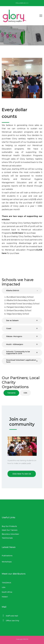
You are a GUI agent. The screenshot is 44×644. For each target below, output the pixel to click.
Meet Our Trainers (10, 530)
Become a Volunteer (10, 534)
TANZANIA (6, 583)
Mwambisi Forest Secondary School (23, 304)
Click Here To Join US (22, 474)
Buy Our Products (9, 526)
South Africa (7, 592)
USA (4, 587)
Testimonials (7, 538)
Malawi (5, 597)
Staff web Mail (12, 616)
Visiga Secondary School (18, 314)
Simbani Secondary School (19, 310)
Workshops (7, 562)
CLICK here (18, 233)
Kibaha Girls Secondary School (21, 300)
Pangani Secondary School (19, 307)
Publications (7, 556)
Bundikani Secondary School (20, 297)
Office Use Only (12, 621)
